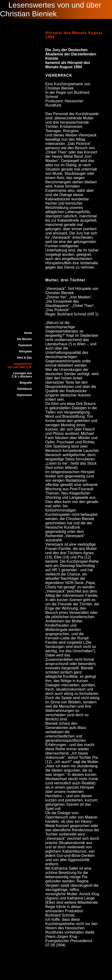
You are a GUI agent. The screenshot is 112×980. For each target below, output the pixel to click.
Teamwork (25, 345)
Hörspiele (25, 351)
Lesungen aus (22, 373)
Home (28, 333)
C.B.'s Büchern (22, 377)
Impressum (24, 395)
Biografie (26, 383)
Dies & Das (24, 358)
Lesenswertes (23, 364)
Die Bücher (24, 339)
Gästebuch (25, 389)
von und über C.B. (20, 367)
